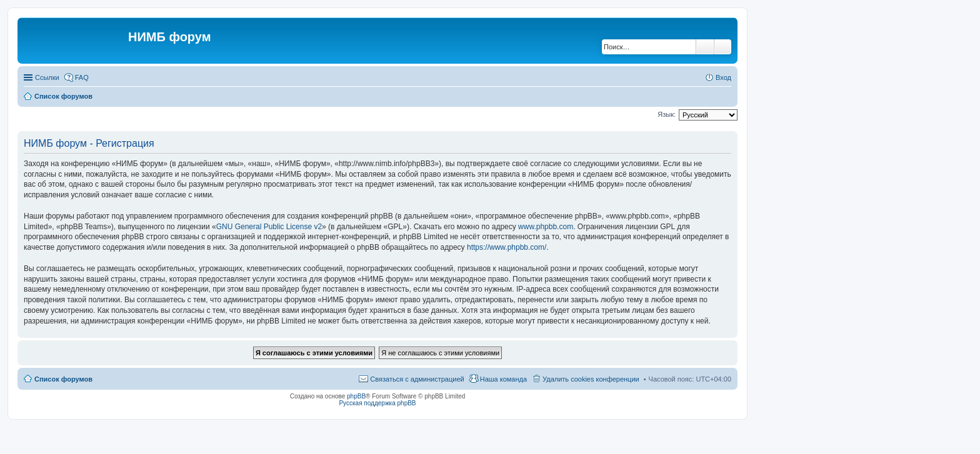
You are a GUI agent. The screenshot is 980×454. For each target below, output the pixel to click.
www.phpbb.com (546, 227)
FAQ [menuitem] (82, 77)
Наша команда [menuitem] (503, 379)
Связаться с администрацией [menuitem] (417, 379)
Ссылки (47, 77)
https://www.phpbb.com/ (507, 247)
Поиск (705, 47)
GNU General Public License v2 (269, 227)
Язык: (667, 114)
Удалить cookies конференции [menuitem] (591, 379)
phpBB (356, 396)
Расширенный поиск (723, 47)
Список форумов (63, 379)
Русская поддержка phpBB (377, 403)
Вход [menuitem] (723, 77)
